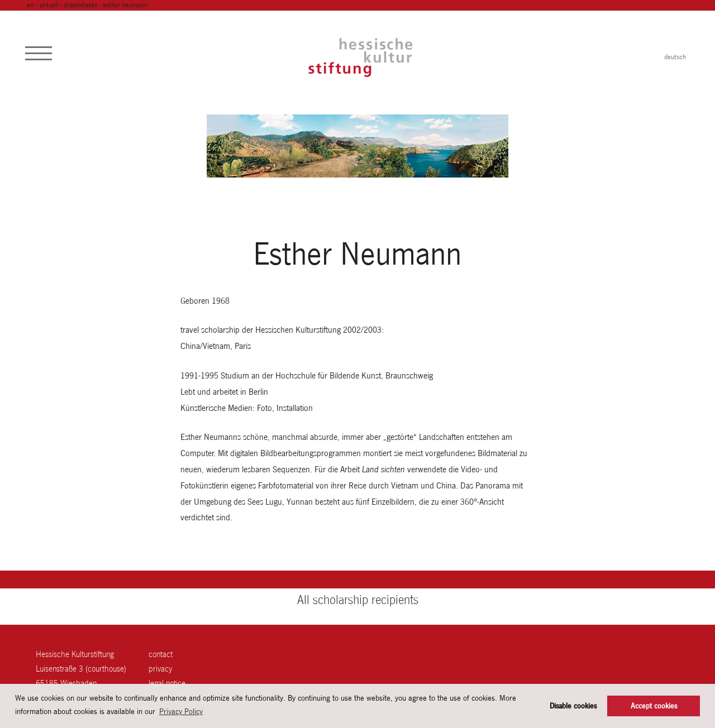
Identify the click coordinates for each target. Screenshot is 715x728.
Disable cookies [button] (573, 706)
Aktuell (49, 5)
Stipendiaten (81, 5)
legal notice (167, 683)
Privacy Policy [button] (181, 711)
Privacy (160, 669)
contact (161, 654)
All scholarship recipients (358, 600)
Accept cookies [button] (654, 706)
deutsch (675, 57)
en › (33, 5)
